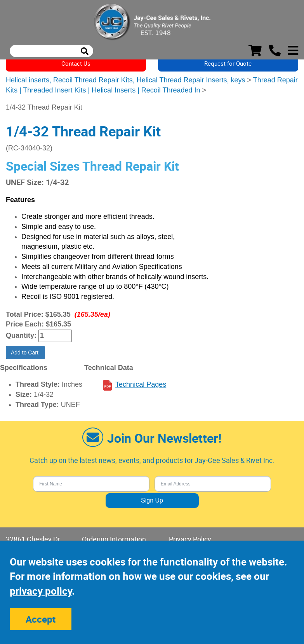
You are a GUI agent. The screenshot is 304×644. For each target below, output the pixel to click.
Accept (41, 619)
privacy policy (41, 591)
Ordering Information (114, 539)
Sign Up (152, 500)
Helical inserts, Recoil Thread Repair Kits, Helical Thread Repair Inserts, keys (126, 80)
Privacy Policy (190, 539)
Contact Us (76, 63)
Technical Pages (141, 384)
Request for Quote (228, 63)
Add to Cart (25, 353)
